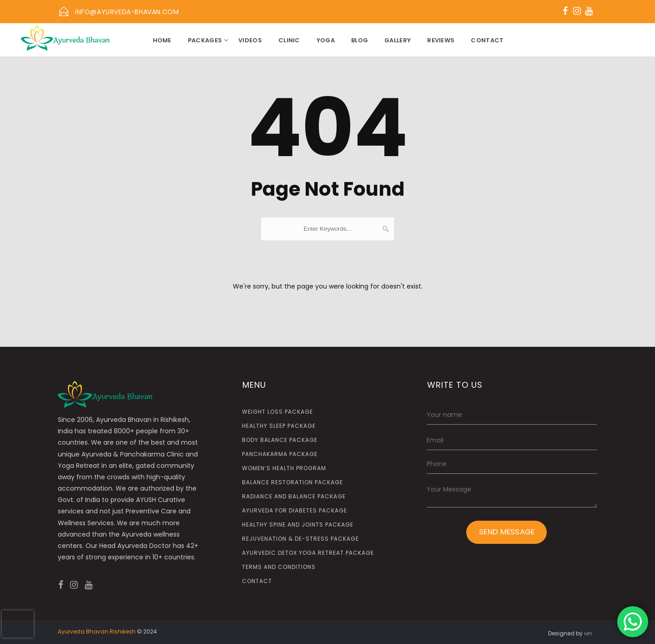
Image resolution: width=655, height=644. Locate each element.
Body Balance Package (280, 440)
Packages (205, 40)
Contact (487, 40)
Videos (250, 40)
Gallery (398, 40)
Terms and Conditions (279, 567)
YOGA (326, 40)
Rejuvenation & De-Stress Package (300, 539)
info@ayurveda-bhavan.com (127, 12)
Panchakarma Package (280, 454)
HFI (588, 634)
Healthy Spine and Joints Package (298, 525)
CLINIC (289, 40)
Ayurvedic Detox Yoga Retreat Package (308, 553)
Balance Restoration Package (292, 482)
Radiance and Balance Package (294, 496)
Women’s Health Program (284, 468)
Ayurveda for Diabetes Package (295, 510)
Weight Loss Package (277, 412)
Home (162, 40)
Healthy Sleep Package (279, 426)
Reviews (441, 40)
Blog (360, 40)
